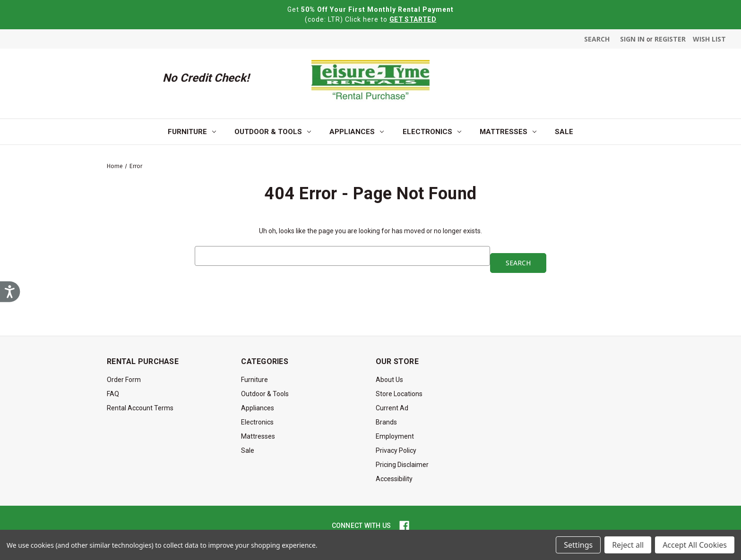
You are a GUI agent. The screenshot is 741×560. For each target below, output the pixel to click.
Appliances (357, 132)
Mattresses (508, 132)
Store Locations (399, 394)
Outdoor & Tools (273, 132)
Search (597, 39)
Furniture (192, 132)
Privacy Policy (396, 450)
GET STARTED (413, 19)
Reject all (628, 545)
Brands (386, 422)
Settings (578, 545)
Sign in (632, 39)
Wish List (709, 39)
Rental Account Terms (140, 408)
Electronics (432, 132)
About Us (389, 380)
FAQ (113, 394)
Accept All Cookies (695, 545)
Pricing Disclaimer (402, 465)
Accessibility (394, 479)
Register (670, 39)
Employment (395, 436)
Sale (564, 132)
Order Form (124, 380)
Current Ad (392, 408)
